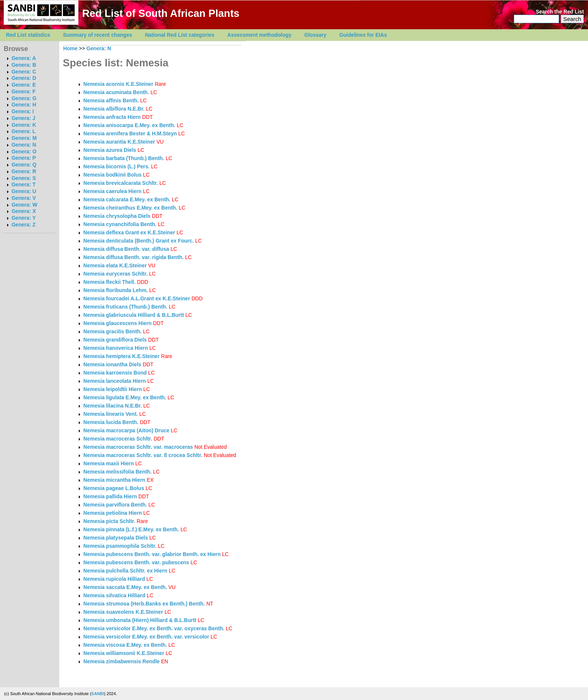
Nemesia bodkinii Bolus (112, 175)
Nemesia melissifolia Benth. (117, 472)
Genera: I (23, 112)
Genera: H (24, 105)
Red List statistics (28, 35)
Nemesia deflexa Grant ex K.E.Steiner (129, 233)
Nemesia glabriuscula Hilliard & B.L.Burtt (133, 315)
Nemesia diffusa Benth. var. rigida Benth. (133, 257)
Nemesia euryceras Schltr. (115, 274)
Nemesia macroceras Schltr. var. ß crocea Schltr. (143, 455)
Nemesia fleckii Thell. (109, 282)
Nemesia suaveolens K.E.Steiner (123, 612)
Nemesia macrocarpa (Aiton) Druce (126, 431)
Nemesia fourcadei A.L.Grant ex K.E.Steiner (137, 299)
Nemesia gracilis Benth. (112, 332)
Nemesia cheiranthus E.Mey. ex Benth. (130, 208)
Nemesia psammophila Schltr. (120, 546)
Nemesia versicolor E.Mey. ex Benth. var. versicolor (147, 637)
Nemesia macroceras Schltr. (118, 439)
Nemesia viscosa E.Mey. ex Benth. (125, 645)
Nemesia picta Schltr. (109, 521)
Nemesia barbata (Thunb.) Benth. (124, 158)
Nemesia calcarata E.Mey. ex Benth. (127, 200)
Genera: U (24, 191)
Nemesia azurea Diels (110, 150)
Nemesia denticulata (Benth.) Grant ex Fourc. (138, 241)
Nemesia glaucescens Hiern (117, 323)
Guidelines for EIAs (363, 35)
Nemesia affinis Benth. (111, 101)
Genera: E (24, 85)
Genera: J (23, 118)
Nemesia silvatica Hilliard (114, 596)
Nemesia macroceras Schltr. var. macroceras (139, 447)
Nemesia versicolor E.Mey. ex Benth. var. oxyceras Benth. (154, 629)
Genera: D (24, 78)
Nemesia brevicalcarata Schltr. (121, 183)
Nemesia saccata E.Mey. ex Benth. (125, 587)
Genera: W (25, 205)
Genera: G (24, 98)
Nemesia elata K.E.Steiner (115, 266)
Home (70, 49)
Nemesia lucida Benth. (111, 422)
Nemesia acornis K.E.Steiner (118, 84)
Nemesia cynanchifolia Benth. (120, 224)
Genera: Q (24, 165)
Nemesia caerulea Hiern (112, 191)
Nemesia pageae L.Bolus (114, 488)
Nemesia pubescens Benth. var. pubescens (137, 563)
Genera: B (24, 65)
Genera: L (24, 131)
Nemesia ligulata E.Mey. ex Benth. (125, 398)
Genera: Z (24, 225)
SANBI (97, 694)
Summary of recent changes (97, 35)
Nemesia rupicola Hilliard (114, 579)
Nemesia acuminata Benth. (116, 92)
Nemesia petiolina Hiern (112, 513)
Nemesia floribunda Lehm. (115, 290)
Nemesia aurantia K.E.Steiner (119, 142)
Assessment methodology (259, 35)
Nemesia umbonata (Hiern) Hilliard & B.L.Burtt (140, 620)
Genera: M (24, 138)
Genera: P (24, 158)
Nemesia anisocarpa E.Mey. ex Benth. (129, 125)
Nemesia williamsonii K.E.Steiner (124, 653)
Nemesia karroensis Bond (115, 373)
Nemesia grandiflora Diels (115, 340)
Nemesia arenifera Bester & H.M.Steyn (130, 134)
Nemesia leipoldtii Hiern (112, 389)
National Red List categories (180, 35)
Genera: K (24, 125)
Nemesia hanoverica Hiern (115, 348)
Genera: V (24, 198)
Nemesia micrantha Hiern (114, 480)
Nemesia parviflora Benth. (115, 505)
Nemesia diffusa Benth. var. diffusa (127, 249)
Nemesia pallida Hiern (110, 497)
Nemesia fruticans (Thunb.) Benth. (125, 307)
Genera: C (24, 72)
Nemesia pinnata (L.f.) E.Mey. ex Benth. (131, 530)
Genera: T (24, 185)
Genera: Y (24, 218)
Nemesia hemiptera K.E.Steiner (121, 356)
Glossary (316, 35)
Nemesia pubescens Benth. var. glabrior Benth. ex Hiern (152, 554)
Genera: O (24, 152)
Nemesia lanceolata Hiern (115, 381)
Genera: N (24, 145)
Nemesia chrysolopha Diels (117, 216)
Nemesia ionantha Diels (112, 365)
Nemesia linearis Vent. (110, 414)
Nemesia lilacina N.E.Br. (112, 406)
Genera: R (24, 172)
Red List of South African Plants (161, 13)
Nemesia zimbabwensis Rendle (121, 662)
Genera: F (24, 92)
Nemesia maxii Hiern (109, 464)
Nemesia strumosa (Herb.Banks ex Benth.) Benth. (144, 604)
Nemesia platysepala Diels (115, 538)
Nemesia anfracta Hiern (112, 117)
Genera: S (24, 178)
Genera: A (24, 58)
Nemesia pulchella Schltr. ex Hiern (125, 571)
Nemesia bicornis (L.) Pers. (116, 167)
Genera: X (24, 211)
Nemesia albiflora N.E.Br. (114, 109)
